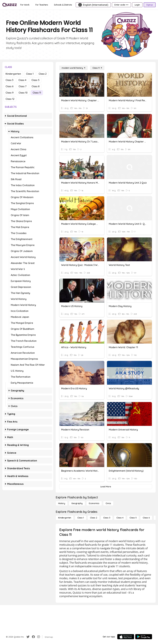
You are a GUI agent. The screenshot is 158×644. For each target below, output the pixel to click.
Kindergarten (13, 74)
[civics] (108, 503)
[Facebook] (33, 637)
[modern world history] (73, 68)
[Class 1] (81, 518)
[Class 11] (97, 68)
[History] (62, 503)
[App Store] (126, 637)
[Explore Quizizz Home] (10, 5)
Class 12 (10, 99)
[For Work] (25, 5)
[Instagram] (39, 637)
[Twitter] (28, 637)
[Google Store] (144, 637)
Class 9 (10, 93)
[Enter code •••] (121, 5)
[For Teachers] (42, 5)
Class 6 (10, 86)
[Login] (137, 5)
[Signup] (150, 5)
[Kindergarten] (65, 518)
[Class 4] (120, 518)
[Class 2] (94, 518)
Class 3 (9, 80)
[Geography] (77, 503)
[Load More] (106, 487)
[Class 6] (146, 518)
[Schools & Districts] (63, 5)
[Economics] (94, 503)
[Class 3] (107, 518)
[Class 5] (133, 518)
